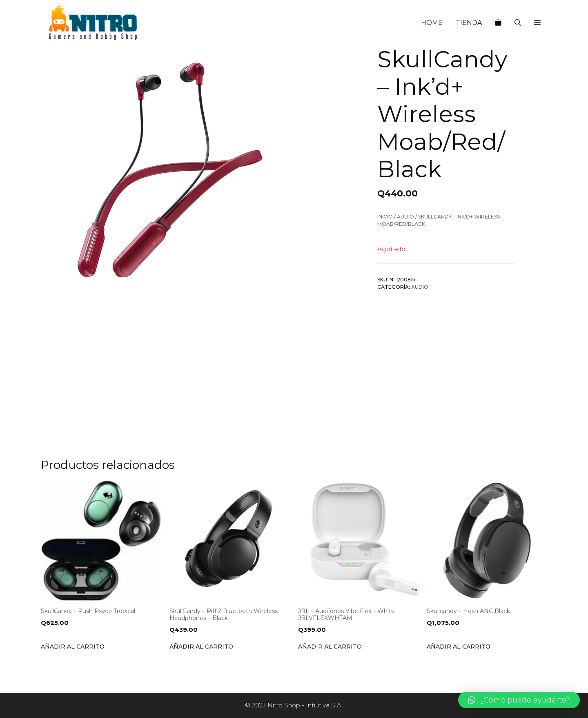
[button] (537, 23)
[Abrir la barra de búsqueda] (518, 23)
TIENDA (469, 23)
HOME (432, 23)
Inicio (385, 217)
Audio (405, 217)
